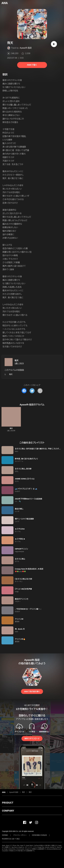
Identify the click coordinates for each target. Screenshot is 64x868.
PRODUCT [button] (8, 803)
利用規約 (5, 835)
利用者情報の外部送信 (39, 835)
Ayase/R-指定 (26, 48)
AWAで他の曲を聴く (32, 691)
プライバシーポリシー (20, 835)
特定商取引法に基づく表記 (11, 839)
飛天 (17, 361)
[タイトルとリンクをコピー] (40, 391)
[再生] (54, 44)
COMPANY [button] (8, 811)
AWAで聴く (32, 65)
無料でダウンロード (32, 739)
